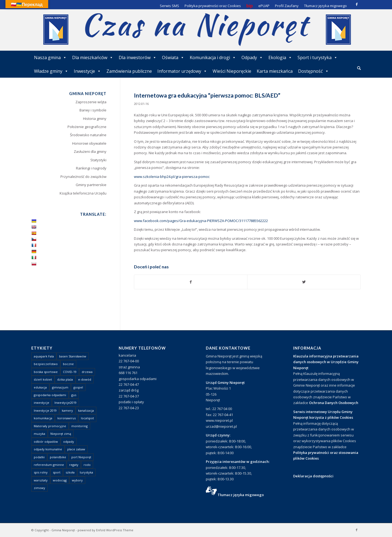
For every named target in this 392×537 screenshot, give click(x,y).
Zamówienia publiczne (129, 71)
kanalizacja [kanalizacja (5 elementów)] (86, 410)
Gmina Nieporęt (63, 530)
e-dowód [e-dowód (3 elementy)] (85, 379)
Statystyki (98, 160)
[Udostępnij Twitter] (304, 282)
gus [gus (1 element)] (74, 395)
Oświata (173, 57)
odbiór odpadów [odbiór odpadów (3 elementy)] (46, 442)
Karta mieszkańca (275, 71)
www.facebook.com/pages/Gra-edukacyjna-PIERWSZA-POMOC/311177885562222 (201, 221)
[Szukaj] (359, 68)
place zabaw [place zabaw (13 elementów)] (76, 449)
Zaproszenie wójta (91, 102)
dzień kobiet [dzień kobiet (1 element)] (43, 379)
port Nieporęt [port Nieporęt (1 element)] (81, 457)
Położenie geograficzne (87, 127)
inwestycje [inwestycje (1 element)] (42, 403)
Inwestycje (87, 71)
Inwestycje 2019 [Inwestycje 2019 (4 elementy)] (45, 410)
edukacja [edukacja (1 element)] (40, 387)
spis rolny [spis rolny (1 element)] (41, 472)
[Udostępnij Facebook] (191, 282)
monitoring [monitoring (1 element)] (79, 426)
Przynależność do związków (83, 177)
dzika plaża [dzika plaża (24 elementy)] (65, 379)
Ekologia (280, 57)
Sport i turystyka (318, 57)
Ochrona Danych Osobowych (334, 403)
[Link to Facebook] (357, 4)
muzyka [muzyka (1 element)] (39, 434)
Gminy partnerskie (91, 185)
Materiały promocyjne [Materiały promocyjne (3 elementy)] (50, 426)
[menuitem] (359, 68)
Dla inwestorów (138, 57)
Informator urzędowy (182, 71)
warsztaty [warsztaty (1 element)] (41, 480)
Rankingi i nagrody (91, 168)
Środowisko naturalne (88, 135)
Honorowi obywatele (89, 143)
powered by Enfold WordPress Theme (105, 530)
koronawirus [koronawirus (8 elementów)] (67, 418)
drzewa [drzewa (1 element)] (87, 372)
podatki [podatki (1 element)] (39, 457)
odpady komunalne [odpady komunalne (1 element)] (48, 449)
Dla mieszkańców (93, 57)
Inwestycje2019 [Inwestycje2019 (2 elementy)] (65, 403)
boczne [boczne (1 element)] (68, 364)
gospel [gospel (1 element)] (78, 387)
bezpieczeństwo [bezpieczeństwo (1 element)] (46, 364)
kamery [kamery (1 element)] (67, 410)
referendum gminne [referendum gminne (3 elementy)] (49, 465)
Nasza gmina (50, 57)
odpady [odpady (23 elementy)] (69, 442)
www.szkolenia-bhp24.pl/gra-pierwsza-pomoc (172, 177)
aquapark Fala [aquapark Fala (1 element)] (44, 356)
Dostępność (313, 71)
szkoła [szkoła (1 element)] (70, 472)
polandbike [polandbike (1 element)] (58, 457)
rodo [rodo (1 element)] (87, 465)
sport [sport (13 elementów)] (57, 472)
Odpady (252, 57)
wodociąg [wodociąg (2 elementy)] (60, 480)
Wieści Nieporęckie (232, 71)
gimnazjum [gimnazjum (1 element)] (60, 387)
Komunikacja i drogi (213, 57)
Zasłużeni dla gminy (90, 151)
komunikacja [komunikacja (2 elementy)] (43, 418)
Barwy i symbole (93, 110)
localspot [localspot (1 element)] (87, 418)
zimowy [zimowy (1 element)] (39, 488)
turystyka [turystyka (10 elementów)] (86, 472)
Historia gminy (95, 119)
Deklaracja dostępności (313, 476)
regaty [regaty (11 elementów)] (74, 465)
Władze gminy (51, 71)
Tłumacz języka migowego (241, 495)
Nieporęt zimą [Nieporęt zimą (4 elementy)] (61, 434)
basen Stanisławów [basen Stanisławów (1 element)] (73, 356)
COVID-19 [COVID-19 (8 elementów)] (70, 372)
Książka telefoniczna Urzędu (83, 193)
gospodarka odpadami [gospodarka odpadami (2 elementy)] (50, 395)
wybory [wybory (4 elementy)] (77, 480)
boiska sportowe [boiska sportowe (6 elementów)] (46, 372)
